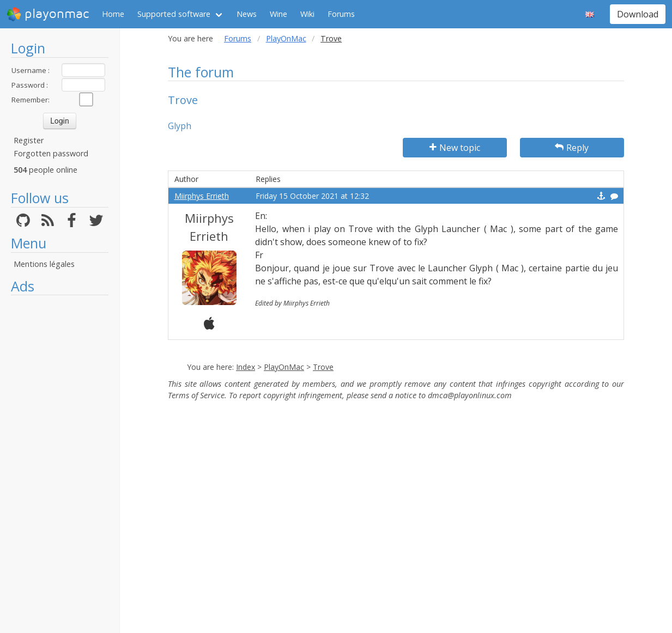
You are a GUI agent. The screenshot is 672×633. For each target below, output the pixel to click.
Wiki (307, 14)
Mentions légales (44, 264)
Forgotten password (51, 153)
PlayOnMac (286, 38)
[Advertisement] (60, 464)
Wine (279, 14)
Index (246, 367)
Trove (323, 367)
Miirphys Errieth (202, 196)
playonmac (48, 14)
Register (29, 140)
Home (113, 14)
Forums (341, 14)
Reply (572, 148)
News (247, 14)
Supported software (174, 14)
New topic (455, 148)
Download (638, 14)
